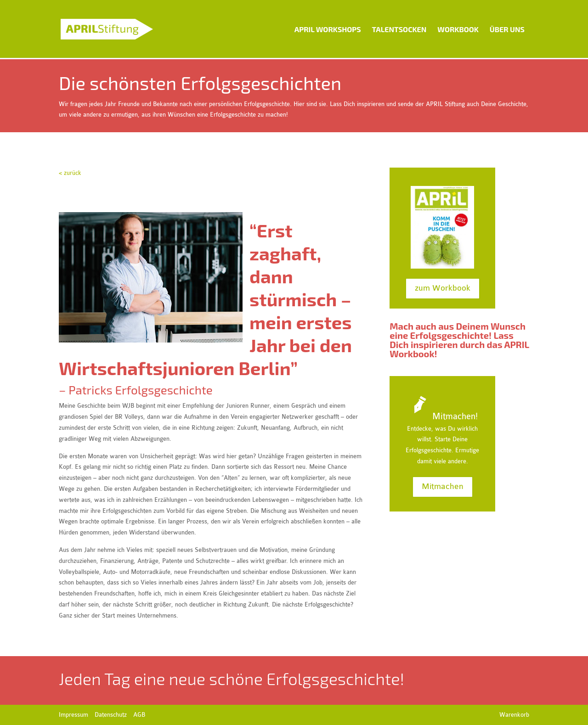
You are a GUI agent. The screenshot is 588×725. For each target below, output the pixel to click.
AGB (139, 715)
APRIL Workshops (328, 29)
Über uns (507, 29)
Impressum (73, 715)
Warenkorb (514, 715)
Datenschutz (111, 715)
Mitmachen (443, 486)
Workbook (458, 29)
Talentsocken (399, 29)
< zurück (70, 173)
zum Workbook (443, 288)
